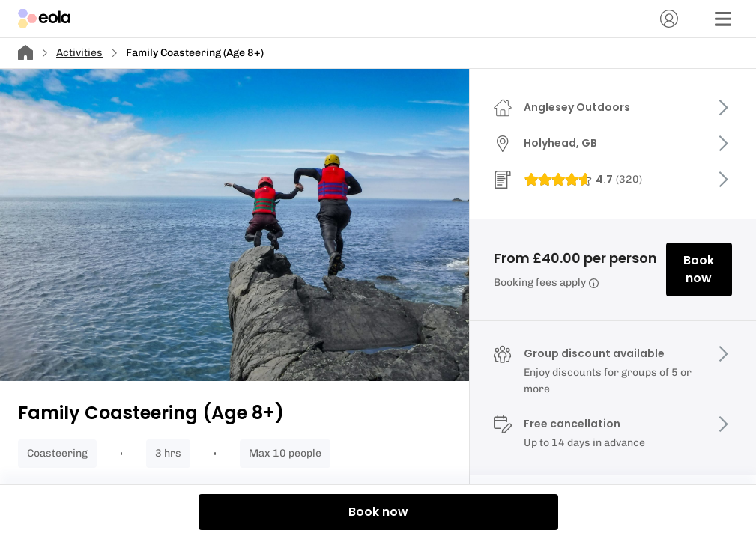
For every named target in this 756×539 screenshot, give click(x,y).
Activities (79, 53)
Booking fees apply (546, 283)
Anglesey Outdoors (577, 107)
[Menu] (723, 19)
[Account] (669, 19)
